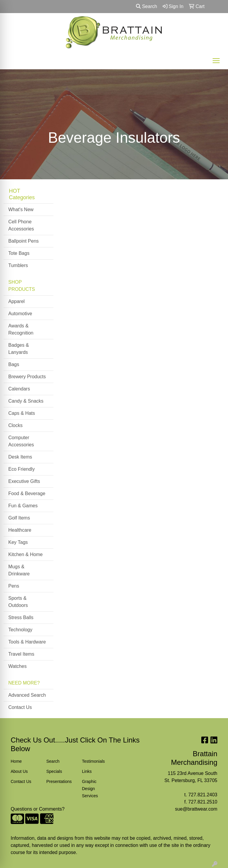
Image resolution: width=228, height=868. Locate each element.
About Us (19, 771)
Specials (54, 771)
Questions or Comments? (38, 809)
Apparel (16, 301)
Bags (14, 364)
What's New (21, 209)
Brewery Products (27, 377)
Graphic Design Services (90, 789)
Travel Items (21, 654)
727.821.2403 (203, 795)
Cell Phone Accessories (21, 225)
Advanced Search (27, 695)
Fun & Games (23, 506)
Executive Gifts (24, 481)
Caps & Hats (22, 413)
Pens (14, 586)
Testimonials (93, 761)
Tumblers (18, 265)
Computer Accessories (21, 441)
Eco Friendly (22, 469)
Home (16, 761)
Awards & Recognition (21, 329)
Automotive (20, 314)
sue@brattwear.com (196, 809)
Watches (18, 666)
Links (87, 771)
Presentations (59, 781)
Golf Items (19, 518)
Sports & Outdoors (18, 602)
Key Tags (18, 542)
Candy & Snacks (26, 401)
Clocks (15, 425)
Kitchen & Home (26, 554)
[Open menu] (216, 61)
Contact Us (20, 707)
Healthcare (20, 530)
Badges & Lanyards (19, 349)
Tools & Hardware (27, 642)
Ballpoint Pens (23, 241)
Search (147, 6)
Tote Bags (19, 253)
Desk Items (20, 457)
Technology (20, 630)
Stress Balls (21, 617)
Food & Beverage (27, 493)
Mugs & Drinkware (19, 570)
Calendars (19, 389)
